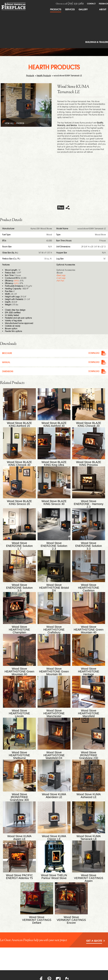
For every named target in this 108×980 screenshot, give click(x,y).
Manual (6, 362)
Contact (91, 4)
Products (56, 9)
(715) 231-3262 (76, 4)
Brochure (7, 353)
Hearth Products (44, 76)
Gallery (83, 9)
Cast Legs (61, 278)
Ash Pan (60, 281)
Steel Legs (61, 275)
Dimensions (8, 371)
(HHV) (16, 281)
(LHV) (16, 283)
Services (70, 9)
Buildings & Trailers (97, 42)
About (103, 9)
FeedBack (103, 4)
